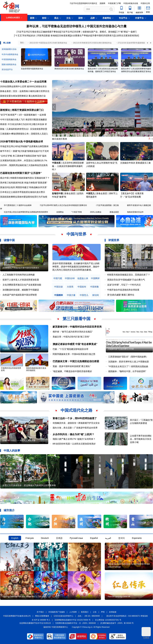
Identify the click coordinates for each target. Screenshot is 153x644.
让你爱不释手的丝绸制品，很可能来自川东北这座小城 (141, 439)
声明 (103, 612)
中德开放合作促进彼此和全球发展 (123, 290)
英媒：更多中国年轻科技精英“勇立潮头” (72, 366)
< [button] (148, 43)
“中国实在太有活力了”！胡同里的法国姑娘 (128, 366)
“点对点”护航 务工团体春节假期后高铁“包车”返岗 (23, 156)
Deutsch (45, 538)
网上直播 (7, 43)
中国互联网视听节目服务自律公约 (17, 616)
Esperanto (137, 538)
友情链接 (113, 612)
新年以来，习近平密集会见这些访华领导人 (55, 26)
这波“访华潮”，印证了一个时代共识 (124, 285)
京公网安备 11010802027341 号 (108, 620)
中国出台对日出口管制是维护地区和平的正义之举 (127, 268)
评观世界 (114, 240)
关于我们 (40, 612)
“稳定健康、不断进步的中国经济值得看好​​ (72, 371)
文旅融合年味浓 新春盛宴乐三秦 (135, 163)
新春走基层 (114, 212)
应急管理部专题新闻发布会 (32, 69)
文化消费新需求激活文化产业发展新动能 (22, 285)
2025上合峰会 (96, 212)
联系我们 (85, 612)
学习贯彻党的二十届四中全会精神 (18, 205)
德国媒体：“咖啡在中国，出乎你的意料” (127, 371)
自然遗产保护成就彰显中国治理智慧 (20, 295)
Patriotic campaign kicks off (119, 597)
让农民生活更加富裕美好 (127, 36)
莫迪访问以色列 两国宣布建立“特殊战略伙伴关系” (24, 187)
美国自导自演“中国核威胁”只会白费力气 (126, 280)
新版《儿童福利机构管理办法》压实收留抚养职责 (24, 129)
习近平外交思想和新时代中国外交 (83, 3)
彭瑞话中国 (57, 193)
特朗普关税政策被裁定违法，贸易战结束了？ (129, 275)
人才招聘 (73, 612)
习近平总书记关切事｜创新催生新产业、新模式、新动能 (88, 32)
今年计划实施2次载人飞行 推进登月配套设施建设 (24, 120)
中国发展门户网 (114, 3)
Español (94, 538)
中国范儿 (90, 193)
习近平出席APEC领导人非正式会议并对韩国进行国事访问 (63, 205)
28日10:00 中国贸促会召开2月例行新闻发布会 (48, 43)
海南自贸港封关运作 (135, 212)
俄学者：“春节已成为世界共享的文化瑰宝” (73, 332)
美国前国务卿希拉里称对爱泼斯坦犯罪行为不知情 (24, 197)
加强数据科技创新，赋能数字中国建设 (21, 290)
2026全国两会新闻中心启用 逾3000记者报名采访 (23, 86)
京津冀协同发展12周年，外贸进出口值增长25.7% (24, 161)
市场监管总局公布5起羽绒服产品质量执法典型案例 (24, 146)
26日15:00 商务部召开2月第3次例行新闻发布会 (92, 43)
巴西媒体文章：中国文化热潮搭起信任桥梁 (76, 361)
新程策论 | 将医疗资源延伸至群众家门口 (22, 110)
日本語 (59, 538)
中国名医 (56, 163)
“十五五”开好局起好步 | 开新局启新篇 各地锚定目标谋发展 (42, 36)
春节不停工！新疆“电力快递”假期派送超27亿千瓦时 (25, 151)
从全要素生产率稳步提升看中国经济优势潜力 (92, 36)
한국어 (122, 538)
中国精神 (58, 295)
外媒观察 (6, 349)
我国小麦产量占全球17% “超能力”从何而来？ (74, 439)
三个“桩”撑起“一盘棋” (126, 32)
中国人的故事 (12, 451)
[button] (151, 107)
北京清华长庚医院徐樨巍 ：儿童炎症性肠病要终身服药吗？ (68, 166)
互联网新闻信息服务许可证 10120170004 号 (73, 620)
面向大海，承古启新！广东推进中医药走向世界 (75, 428)
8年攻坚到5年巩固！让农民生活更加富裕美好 (74, 444)
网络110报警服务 (42, 616)
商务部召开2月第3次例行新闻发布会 (69, 69)
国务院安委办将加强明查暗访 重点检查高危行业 (23, 96)
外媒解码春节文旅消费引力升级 (121, 349)
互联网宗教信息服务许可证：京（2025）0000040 (76, 623)
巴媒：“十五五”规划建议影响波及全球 (70, 349)
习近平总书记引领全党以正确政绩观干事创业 (39, 32)
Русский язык (76, 538)
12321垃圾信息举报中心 (63, 616)
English (15, 538)
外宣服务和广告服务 (57, 612)
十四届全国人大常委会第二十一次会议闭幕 (23, 82)
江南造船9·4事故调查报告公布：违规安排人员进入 (24, 134)
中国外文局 (145, 3)
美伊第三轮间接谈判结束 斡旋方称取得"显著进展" (24, 183)
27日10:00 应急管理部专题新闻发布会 (133, 43)
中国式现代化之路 (76, 410)
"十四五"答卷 (77, 212)
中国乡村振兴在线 (131, 3)
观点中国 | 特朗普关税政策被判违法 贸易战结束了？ (25, 178)
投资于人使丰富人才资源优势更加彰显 (21, 280)
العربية (108, 538)
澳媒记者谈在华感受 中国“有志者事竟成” (75, 344)
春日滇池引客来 (60, 139)
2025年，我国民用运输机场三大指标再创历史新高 (24, 165)
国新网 (102, 3)
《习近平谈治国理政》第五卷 (107, 205)
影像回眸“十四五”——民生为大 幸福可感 (19, 441)
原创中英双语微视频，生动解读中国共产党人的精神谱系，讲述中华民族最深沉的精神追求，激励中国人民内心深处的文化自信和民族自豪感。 (76, 267)
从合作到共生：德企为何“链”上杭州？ (73, 434)
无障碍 (146, 633)
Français (30, 538)
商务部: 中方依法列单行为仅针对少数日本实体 (22, 124)
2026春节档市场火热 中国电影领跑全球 (22, 142)
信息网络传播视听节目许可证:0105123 (35, 623)
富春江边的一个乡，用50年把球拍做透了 (75, 418)
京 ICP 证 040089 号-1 (41, 620)
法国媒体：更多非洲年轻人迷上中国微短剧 (129, 362)
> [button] (151, 43)
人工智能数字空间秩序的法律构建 (19, 275)
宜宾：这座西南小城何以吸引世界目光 (31, 91)
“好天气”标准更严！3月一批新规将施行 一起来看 (23, 115)
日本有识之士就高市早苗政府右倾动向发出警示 (23, 192)
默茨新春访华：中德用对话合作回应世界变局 (77, 327)
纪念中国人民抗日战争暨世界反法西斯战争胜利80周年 (26, 212)
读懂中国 (9, 240)
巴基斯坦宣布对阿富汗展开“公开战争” (21, 173)
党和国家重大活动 (9, 49)
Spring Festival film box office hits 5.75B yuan (25, 596)
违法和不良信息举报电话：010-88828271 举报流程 (127, 616)
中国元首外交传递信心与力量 (107, 26)
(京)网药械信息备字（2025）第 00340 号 (117, 623)
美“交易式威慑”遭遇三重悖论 (121, 295)
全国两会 (60, 212)
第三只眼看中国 (76, 319)
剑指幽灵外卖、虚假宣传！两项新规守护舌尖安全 (76, 423)
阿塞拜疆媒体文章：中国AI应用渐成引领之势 (74, 354)
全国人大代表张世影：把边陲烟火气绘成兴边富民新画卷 (29, 485)
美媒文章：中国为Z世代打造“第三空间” (71, 337)
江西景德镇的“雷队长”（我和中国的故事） (128, 357)
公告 (95, 612)
